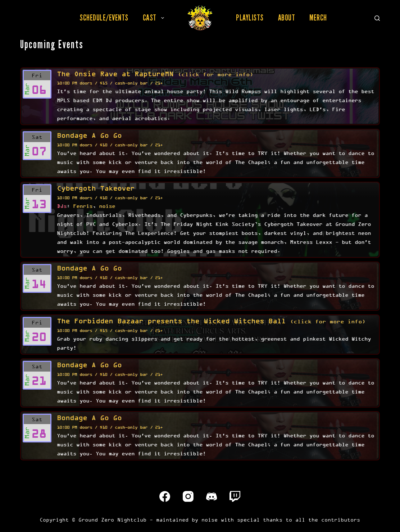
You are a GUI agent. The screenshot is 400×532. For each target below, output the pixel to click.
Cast (155, 18)
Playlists (250, 18)
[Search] (377, 18)
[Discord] (212, 496)
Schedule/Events (104, 18)
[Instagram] (188, 496)
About (287, 18)
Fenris (83, 206)
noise (107, 206)
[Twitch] (235, 496)
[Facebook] (165, 496)
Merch (318, 18)
